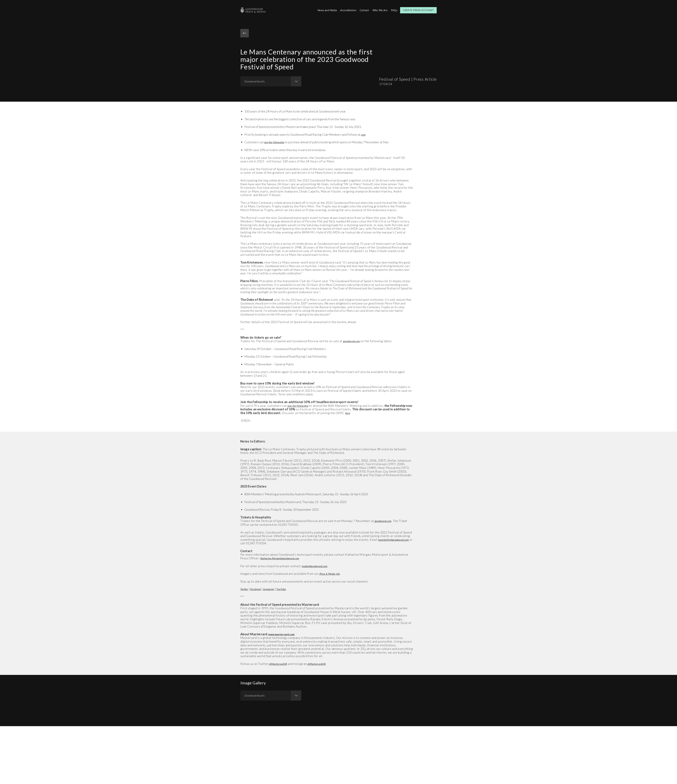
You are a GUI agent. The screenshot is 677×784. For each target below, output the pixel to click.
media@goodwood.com (317, 565)
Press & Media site (331, 573)
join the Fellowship (275, 142)
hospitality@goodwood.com (258, 543)
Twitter (245, 588)
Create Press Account (418, 10)
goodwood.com (353, 340)
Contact (363, 10)
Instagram (273, 588)
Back (245, 33)
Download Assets (255, 81)
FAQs (394, 10)
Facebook (258, 588)
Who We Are (379, 10)
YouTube (287, 588)
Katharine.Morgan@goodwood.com (283, 558)
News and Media (324, 10)
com (364, 134)
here (352, 412)
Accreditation (346, 10)
